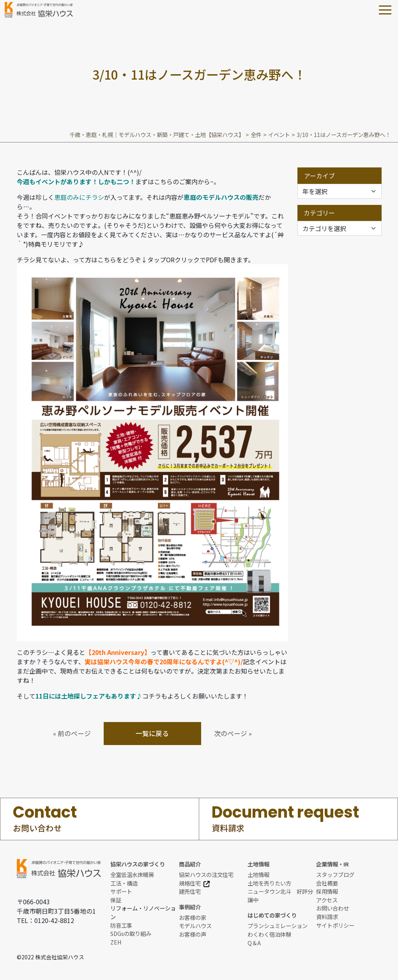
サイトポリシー (335, 925)
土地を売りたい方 (269, 883)
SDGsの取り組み (131, 933)
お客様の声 (193, 934)
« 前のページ (72, 733)
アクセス (327, 900)
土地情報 (258, 874)
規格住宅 (194, 883)
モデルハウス (195, 926)
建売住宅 (190, 891)
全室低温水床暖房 (132, 874)
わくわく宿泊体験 (269, 934)
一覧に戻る (152, 733)
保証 (116, 900)
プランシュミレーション (278, 926)
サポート (121, 891)
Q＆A (254, 943)
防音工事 (121, 925)
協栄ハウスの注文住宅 (206, 874)
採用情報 (327, 891)
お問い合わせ (333, 908)
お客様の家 (193, 917)
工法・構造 (124, 883)
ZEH (116, 942)
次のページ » (233, 733)
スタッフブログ (335, 874)
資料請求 (327, 917)
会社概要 (327, 883)
